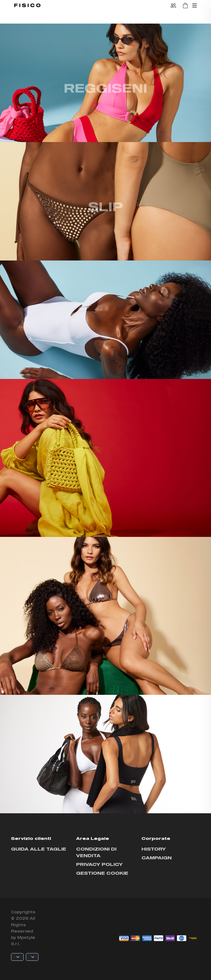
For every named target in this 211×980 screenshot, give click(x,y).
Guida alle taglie (39, 849)
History (154, 849)
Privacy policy (99, 864)
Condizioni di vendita (96, 852)
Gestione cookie (102, 873)
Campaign (157, 858)
